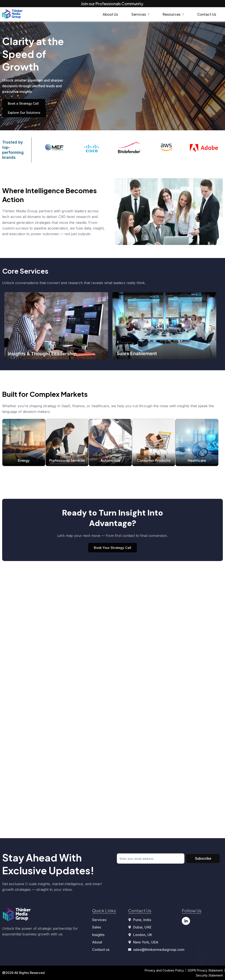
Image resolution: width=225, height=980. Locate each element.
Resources (173, 14)
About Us (110, 14)
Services (140, 14)
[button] (140, 14)
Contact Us (207, 14)
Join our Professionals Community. (113, 4)
